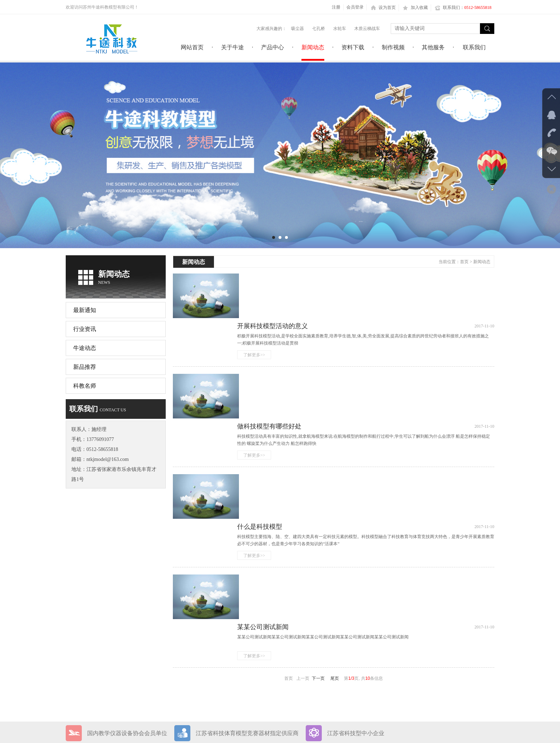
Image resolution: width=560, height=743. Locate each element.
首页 (464, 262)
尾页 (335, 514)
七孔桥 (319, 29)
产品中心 (76, 652)
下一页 (318, 514)
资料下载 (76, 664)
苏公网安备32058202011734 (327, 662)
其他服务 (76, 677)
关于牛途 (124, 639)
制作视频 (124, 664)
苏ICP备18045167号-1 (312, 649)
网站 (109, 730)
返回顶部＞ (482, 730)
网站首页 (76, 639)
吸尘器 (297, 29)
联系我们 (124, 677)
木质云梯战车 (367, 29)
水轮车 (340, 29)
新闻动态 (482, 262)
